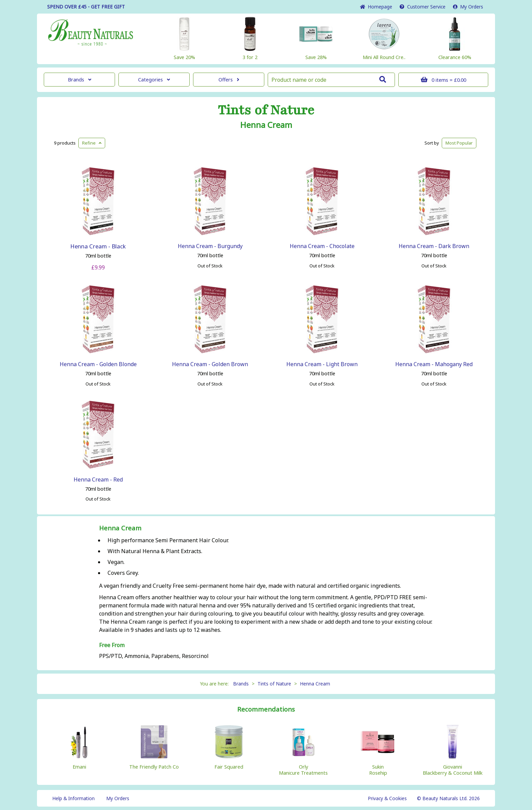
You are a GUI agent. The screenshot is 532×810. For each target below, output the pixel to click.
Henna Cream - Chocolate (322, 246)
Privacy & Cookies (387, 798)
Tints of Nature (266, 110)
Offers (229, 80)
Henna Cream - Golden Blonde (98, 364)
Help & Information (73, 798)
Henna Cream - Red (98, 479)
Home (376, 7)
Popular (459, 143)
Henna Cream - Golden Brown (210, 364)
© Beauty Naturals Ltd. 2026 (448, 798)
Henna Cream (266, 125)
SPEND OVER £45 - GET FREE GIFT (86, 7)
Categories (154, 80)
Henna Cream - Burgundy (210, 246)
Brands (80, 80)
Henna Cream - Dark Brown (434, 246)
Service (423, 7)
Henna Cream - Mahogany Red (434, 364)
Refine (92, 143)
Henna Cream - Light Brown (322, 364)
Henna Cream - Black (98, 246)
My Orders (468, 7)
